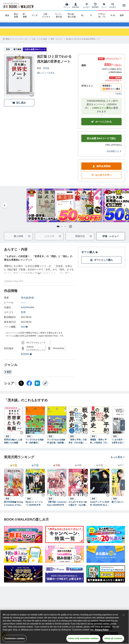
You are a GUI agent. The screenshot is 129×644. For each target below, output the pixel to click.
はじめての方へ (101, 178)
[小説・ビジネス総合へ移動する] (39, 42)
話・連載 (25, 15)
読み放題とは (114, 154)
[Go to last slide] (5, 209)
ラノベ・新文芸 (59, 15)
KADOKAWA (28, 311)
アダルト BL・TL (102, 15)
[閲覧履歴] (95, 5)
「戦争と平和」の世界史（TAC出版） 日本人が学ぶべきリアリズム (78, 445)
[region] (64, 627)
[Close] (124, 615)
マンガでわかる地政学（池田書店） (35, 444)
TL (91, 15)
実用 (23, 315)
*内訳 (119, 97)
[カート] (104, 5)
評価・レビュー (111, 239)
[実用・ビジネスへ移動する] (56, 42)
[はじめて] (87, 5)
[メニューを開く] (124, 5)
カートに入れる (101, 125)
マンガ (34, 15)
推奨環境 (26, 357)
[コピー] (45, 386)
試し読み (19, 106)
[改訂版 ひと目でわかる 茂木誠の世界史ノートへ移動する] (83, 42)
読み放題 (16, 15)
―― (23, 306)
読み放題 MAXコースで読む (102, 142)
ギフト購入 (90, 255)
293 (24, 330)
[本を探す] (113, 5)
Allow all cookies (113, 638)
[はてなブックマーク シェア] (37, 386)
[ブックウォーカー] (18, 5)
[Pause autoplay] (71, 230)
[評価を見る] (46, 76)
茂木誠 (46, 71)
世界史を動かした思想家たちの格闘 (13, 444)
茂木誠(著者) (27, 301)
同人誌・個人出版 (72, 15)
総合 (7, 15)
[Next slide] (124, 209)
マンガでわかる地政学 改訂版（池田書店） (56, 445)
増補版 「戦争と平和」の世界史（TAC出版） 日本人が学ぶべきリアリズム (99, 445)
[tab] (58, 230)
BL (82, 15)
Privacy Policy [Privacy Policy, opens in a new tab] (102, 630)
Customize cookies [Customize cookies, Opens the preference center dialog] (15, 638)
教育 (8, 375)
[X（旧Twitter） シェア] (21, 386)
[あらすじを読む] (39, 273)
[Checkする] (32, 97)
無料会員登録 (101, 169)
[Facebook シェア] (29, 386)
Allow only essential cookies (83, 638)
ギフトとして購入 (101, 263)
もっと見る (118, 460)
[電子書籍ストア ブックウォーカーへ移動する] (16, 42)
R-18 (113, 15)
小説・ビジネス (46, 15)
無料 (122, 15)
